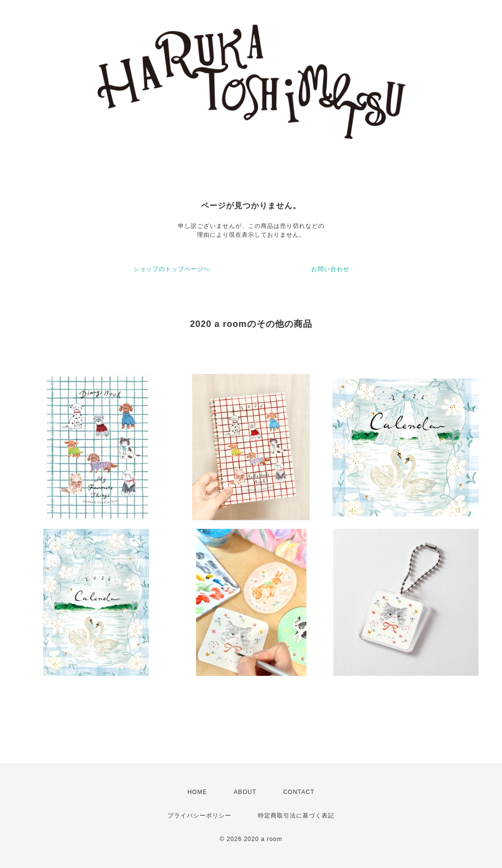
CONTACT (299, 792)
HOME (197, 792)
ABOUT (245, 792)
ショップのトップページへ (172, 269)
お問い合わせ (330, 269)
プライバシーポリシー (200, 816)
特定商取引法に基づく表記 (296, 816)
